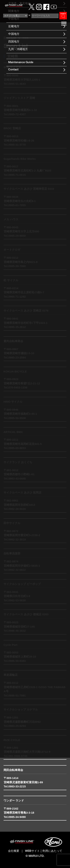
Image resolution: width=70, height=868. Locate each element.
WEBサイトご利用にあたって (44, 851)
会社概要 (14, 851)
